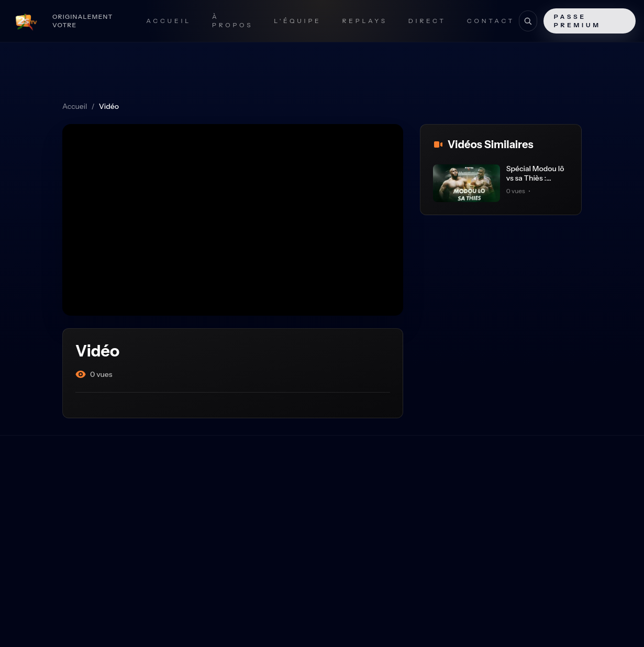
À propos (232, 21)
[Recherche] (528, 21)
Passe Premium (578, 21)
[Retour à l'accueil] (63, 21)
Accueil (169, 21)
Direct (427, 21)
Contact (491, 21)
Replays (365, 21)
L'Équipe (297, 21)
